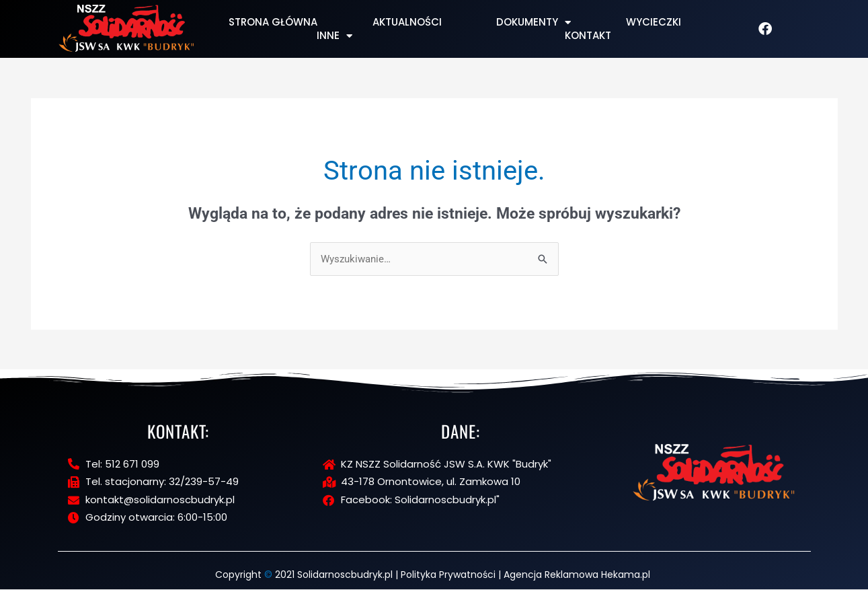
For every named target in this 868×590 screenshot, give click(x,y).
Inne (334, 36)
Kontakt (588, 36)
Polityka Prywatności (448, 575)
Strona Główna (273, 22)
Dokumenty (534, 22)
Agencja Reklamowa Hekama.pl (577, 575)
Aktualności (407, 22)
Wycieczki (654, 22)
